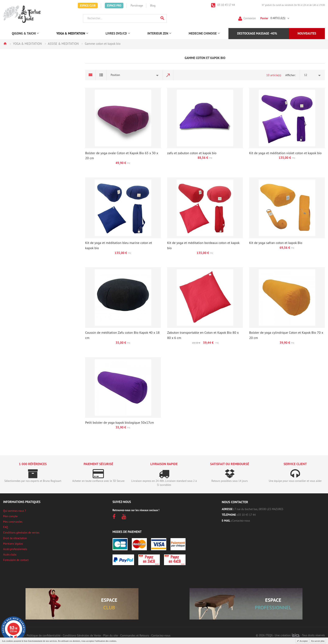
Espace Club (88, 6)
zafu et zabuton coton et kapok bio (192, 153)
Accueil (5, 44)
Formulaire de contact (16, 560)
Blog (153, 6)
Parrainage (137, 6)
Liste (101, 75)
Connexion (250, 18)
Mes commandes (13, 522)
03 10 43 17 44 (226, 5)
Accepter (303, 641)
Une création (287, 635)
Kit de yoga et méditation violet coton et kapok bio (285, 153)
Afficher (290, 75)
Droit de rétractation (15, 538)
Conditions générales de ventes (21, 533)
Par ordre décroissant (168, 75)
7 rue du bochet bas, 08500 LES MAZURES (259, 509)
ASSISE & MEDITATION (63, 44)
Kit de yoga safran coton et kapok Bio (276, 243)
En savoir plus (318, 641)
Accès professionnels (15, 549)
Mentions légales (13, 544)
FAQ (6, 527)
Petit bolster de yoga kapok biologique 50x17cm (120, 422)
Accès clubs (10, 555)
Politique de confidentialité (44, 635)
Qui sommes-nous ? (15, 511)
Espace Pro (114, 6)
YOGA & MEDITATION (27, 44)
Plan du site (110, 635)
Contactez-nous (241, 521)
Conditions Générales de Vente (82, 635)
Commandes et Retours (135, 635)
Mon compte (10, 516)
